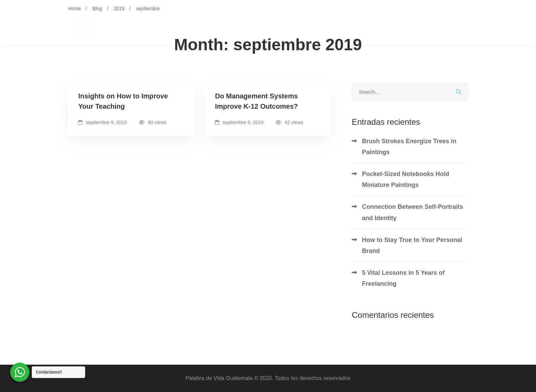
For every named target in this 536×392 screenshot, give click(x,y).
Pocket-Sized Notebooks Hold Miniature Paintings (406, 179)
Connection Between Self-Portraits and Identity (413, 212)
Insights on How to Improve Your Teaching (123, 101)
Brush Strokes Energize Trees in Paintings (409, 147)
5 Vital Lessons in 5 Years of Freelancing (403, 278)
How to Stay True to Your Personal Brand (412, 245)
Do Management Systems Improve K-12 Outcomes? (256, 101)
